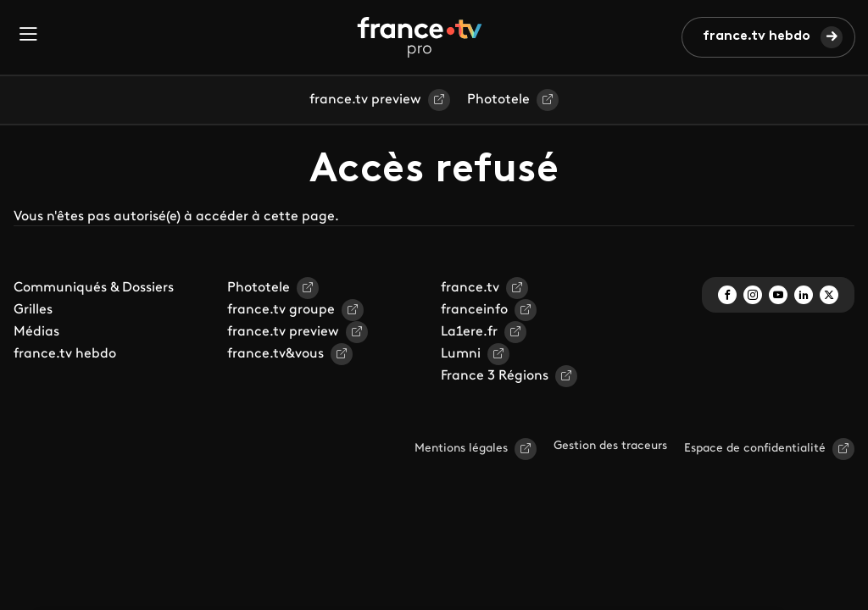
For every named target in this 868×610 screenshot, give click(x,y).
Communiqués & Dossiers (94, 288)
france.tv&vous (275, 354)
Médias (36, 332)
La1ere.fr (469, 332)
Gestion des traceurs (610, 446)
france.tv (470, 288)
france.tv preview (365, 100)
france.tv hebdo (757, 36)
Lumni (461, 354)
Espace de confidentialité (755, 449)
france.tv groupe (281, 310)
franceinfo (474, 310)
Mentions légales (461, 449)
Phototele (498, 100)
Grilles (33, 310)
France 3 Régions (495, 376)
